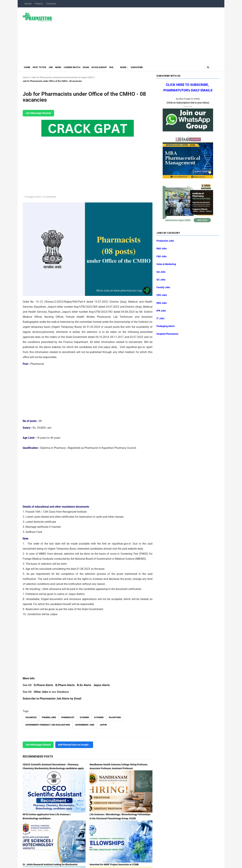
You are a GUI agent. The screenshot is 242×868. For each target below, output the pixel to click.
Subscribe (151, 68)
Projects (39, 4)
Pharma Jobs (49, 717)
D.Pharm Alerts (43, 685)
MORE (137, 68)
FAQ (122, 68)
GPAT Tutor (42, 68)
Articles (28, 4)
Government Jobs (85, 725)
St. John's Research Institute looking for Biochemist (50, 864)
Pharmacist (68, 717)
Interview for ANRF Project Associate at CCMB (114, 864)
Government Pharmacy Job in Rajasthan (48, 725)
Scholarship (109, 68)
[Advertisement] (138, 34)
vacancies (31, 717)
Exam (94, 68)
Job (54, 68)
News (63, 68)
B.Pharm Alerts (65, 685)
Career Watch (79, 68)
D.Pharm (84, 717)
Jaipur (103, 725)
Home (28, 68)
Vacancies (51, 4)
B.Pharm (99, 717)
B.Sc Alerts (84, 685)
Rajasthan (115, 717)
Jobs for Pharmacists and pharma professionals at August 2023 (62, 77)
